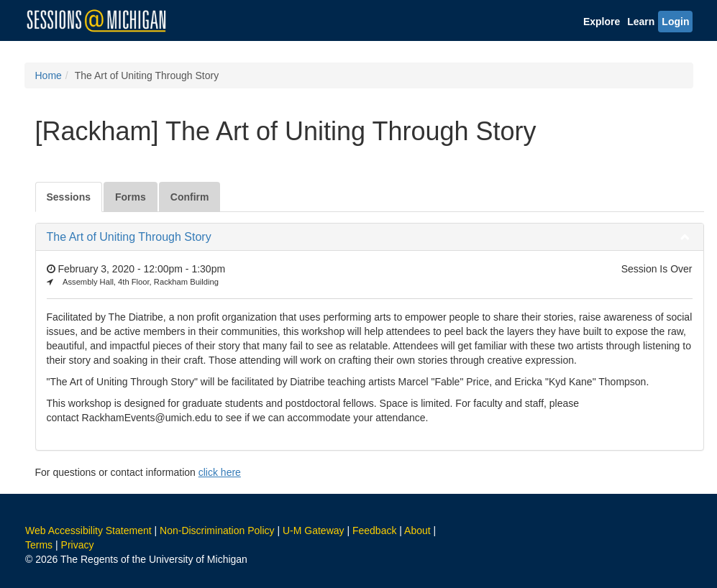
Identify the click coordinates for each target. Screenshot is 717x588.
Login (675, 22)
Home (49, 75)
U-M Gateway (314, 530)
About (417, 530)
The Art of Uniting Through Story (129, 237)
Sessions (69, 197)
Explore (602, 22)
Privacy (78, 545)
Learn (641, 22)
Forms (131, 197)
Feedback (374, 530)
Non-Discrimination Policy (217, 530)
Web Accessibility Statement (88, 530)
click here (220, 472)
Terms (39, 545)
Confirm (190, 197)
